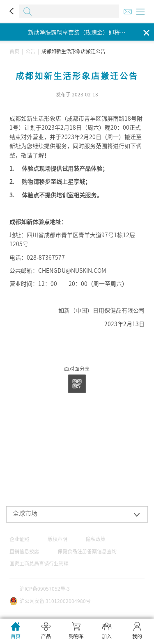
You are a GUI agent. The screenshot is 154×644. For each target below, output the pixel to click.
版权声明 (57, 539)
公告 (30, 51)
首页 (14, 51)
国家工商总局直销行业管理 (39, 564)
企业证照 (19, 539)
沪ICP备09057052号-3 (45, 589)
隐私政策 (96, 539)
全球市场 (25, 513)
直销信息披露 (24, 551)
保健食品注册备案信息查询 (87, 551)
